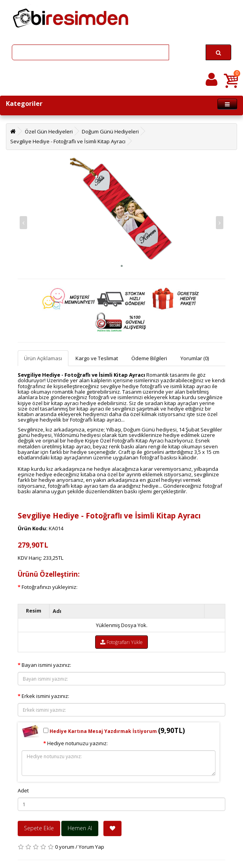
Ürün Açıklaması (43, 358)
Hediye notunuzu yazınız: (77, 743)
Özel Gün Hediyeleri (49, 131)
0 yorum (65, 847)
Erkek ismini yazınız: (45, 696)
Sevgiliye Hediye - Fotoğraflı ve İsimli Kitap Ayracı (68, 141)
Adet (23, 790)
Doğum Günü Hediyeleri (110, 131)
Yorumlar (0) (195, 358)
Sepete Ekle (39, 828)
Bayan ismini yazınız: (46, 665)
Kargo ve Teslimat (97, 358)
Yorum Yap (91, 847)
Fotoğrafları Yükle (121, 642)
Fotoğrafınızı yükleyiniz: (50, 587)
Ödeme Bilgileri (149, 358)
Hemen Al (80, 828)
